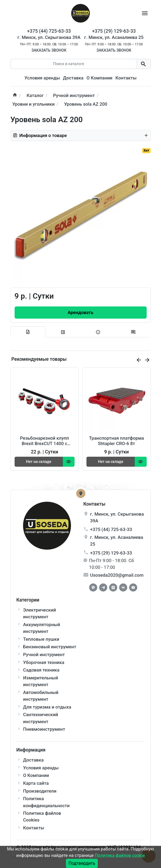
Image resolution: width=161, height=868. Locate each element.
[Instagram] (113, 587)
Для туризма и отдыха (47, 707)
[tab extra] (98, 332)
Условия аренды (42, 78)
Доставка (73, 78)
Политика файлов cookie (120, 855)
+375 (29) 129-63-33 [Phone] (114, 31)
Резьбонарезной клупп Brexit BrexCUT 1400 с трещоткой (44, 441)
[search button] (143, 64)
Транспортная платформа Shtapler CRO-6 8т (117, 441)
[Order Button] (81, 313)
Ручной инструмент (44, 655)
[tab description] (28, 332)
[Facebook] (93, 587)
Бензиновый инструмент (50, 647)
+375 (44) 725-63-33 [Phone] (49, 31)
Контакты (126, 78)
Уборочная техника (44, 662)
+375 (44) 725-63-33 (111, 529)
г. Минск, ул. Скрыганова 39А (49, 37)
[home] (15, 96)
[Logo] (81, 13)
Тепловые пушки (41, 639)
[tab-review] (133, 332)
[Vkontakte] (123, 587)
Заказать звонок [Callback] (49, 50)
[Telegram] (103, 587)
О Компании (99, 78)
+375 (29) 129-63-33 (111, 553)
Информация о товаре (81, 135)
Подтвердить (82, 863)
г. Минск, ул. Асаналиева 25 (114, 37)
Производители (40, 791)
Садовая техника (41, 670)
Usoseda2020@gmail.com (117, 575)
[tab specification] (63, 332)
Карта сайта (36, 783)
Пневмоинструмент (44, 729)
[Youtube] (133, 587)
